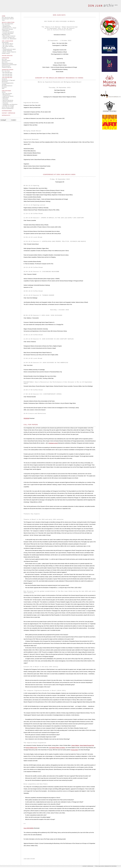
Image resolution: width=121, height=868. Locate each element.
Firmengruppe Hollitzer (8, 19)
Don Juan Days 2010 (7, 76)
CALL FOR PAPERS (29, 828)
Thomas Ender (74, 750)
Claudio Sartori (6, 53)
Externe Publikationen (8, 108)
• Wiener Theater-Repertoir (9, 52)
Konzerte (4, 87)
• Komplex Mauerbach (8, 33)
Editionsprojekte (6, 66)
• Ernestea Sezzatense (8, 32)
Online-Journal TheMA (8, 107)
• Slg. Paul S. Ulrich (7, 45)
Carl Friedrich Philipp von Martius (57, 748)
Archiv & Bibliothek (8, 22)
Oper (3, 88)
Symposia (4, 79)
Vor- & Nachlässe (8, 41)
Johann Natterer (75, 745)
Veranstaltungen (8, 70)
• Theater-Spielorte (7, 51)
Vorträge (4, 84)
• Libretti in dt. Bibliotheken (9, 39)
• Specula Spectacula (8, 100)
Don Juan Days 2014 (7, 73)
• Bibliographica (6, 95)
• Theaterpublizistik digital (9, 49)
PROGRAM (26, 418)
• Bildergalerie (6, 31)
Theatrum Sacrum (7, 67)
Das (5, 62)
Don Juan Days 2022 (7, 77)
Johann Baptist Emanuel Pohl (87, 745)
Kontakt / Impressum (9, 113)
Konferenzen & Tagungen (9, 80)
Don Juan (4, 59)
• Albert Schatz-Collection (9, 36)
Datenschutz (6, 115)
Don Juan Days (6, 71)
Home (4, 16)
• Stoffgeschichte (6, 26)
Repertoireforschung (7, 63)
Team (3, 20)
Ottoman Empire (6, 61)
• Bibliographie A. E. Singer (9, 28)
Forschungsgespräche (8, 83)
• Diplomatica (5, 98)
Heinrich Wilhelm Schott (31, 748)
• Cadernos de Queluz (8, 96)
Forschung (6, 58)
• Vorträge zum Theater (8, 106)
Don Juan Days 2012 (7, 74)
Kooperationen (7, 111)
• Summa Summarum (7, 102)
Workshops (5, 82)
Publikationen (6, 91)
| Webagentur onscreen (110, 866)
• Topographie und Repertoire (10, 104)
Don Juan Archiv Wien (8, 17)
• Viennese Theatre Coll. (8, 37)
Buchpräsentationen (7, 86)
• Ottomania (5, 99)
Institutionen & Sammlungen (9, 65)
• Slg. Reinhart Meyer (8, 44)
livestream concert (53, 443)
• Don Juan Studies (7, 93)
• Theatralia (5, 103)
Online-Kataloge (7, 56)
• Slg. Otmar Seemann (8, 46)
